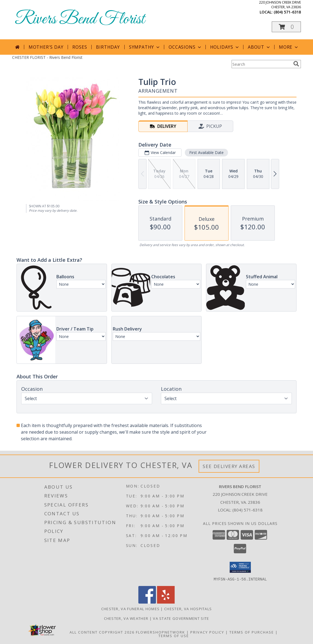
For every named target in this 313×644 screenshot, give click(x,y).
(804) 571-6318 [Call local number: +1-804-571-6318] (287, 12)
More (289, 47)
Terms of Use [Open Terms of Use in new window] (174, 635)
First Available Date (206, 152)
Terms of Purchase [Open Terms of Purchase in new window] (252, 632)
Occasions (185, 47)
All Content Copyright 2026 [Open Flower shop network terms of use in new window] (102, 632)
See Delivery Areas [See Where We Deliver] (229, 466)
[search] (296, 64)
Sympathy (145, 47)
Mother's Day (46, 47)
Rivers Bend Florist (80, 19)
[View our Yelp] (166, 602)
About (259, 47)
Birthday (108, 47)
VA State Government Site (181, 618)
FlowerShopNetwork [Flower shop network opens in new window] (160, 632)
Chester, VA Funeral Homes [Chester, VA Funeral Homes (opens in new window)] (131, 609)
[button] (286, 27)
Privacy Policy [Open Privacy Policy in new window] (207, 632)
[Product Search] (261, 64)
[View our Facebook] (147, 602)
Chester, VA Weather (126, 618)
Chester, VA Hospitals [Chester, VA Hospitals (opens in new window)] (188, 609)
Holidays (225, 47)
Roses (80, 47)
